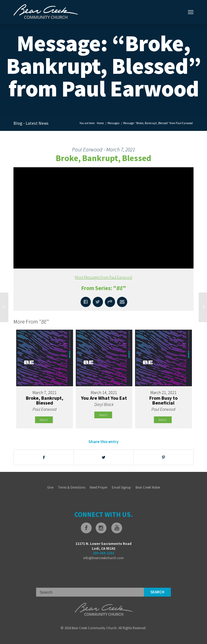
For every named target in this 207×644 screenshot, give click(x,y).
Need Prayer (99, 487)
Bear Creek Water (148, 487)
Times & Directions (72, 487)
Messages (113, 123)
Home (100, 123)
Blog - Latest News (31, 123)
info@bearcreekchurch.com (103, 558)
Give (50, 487)
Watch (44, 420)
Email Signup (121, 487)
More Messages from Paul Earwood (103, 277)
